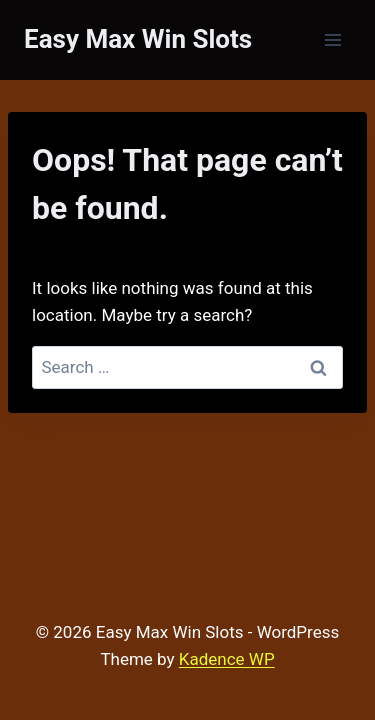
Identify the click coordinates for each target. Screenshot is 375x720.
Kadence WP (227, 659)
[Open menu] (332, 39)
